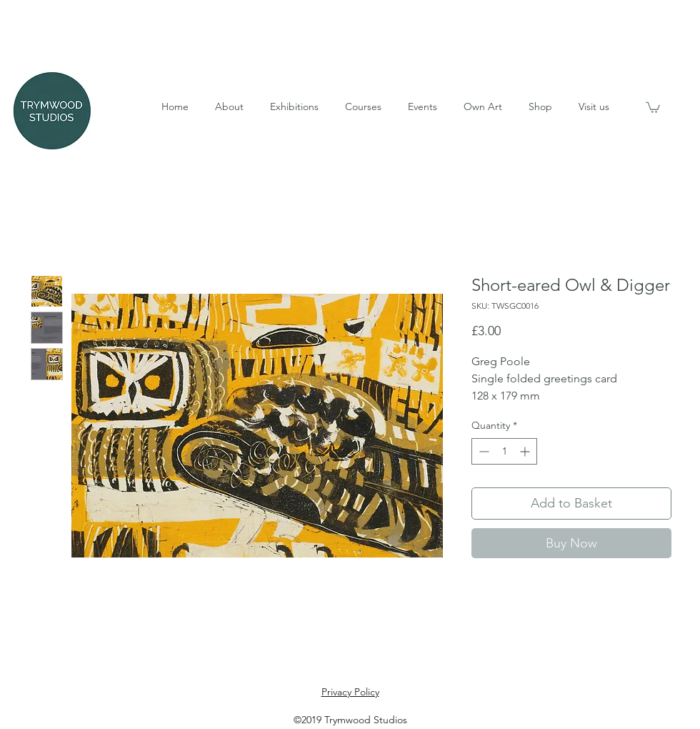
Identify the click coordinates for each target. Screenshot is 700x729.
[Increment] (526, 451)
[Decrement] (482, 451)
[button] (229, 107)
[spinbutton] (504, 451)
